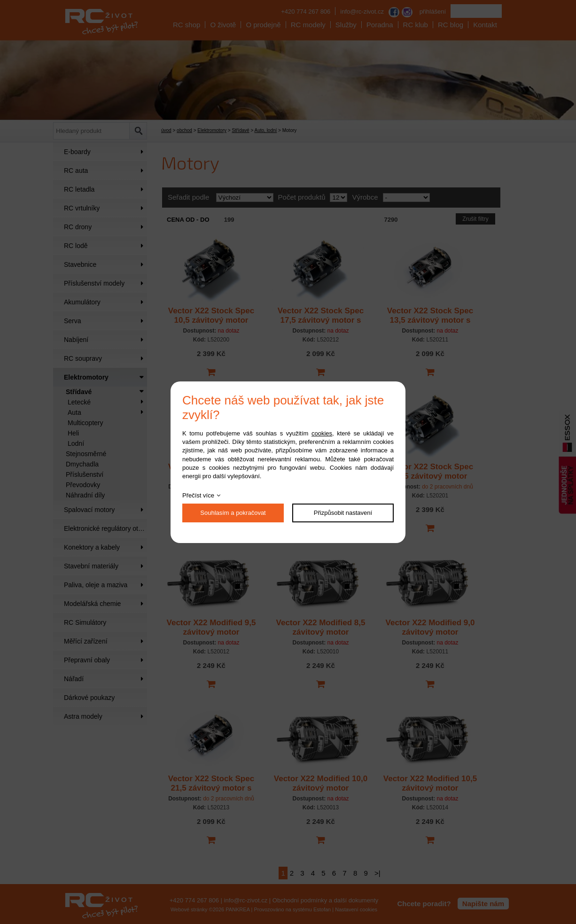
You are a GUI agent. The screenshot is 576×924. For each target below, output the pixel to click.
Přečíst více (198, 495)
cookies (322, 433)
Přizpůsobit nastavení (343, 513)
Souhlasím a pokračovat (233, 513)
